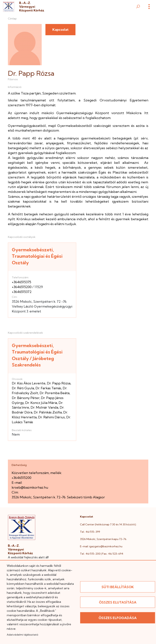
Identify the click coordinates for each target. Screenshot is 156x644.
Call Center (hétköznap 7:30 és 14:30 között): (108, 524)
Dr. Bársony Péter (26, 398)
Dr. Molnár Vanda (44, 407)
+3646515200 (22, 287)
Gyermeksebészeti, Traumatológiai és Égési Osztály (37, 256)
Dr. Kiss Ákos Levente (29, 383)
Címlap (12, 19)
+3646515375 (21, 282)
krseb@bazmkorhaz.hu (30, 487)
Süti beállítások (118, 587)
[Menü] (149, 7)
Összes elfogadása (118, 618)
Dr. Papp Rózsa (59, 383)
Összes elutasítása (118, 602)
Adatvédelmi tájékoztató (22, 635)
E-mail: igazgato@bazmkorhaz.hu (101, 546)
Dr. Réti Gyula (23, 388)
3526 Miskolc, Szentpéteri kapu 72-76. (103, 539)
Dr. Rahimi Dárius (51, 417)
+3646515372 (22, 292)
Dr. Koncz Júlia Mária (41, 403)
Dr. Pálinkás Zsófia (48, 412)
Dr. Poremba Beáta (55, 393)
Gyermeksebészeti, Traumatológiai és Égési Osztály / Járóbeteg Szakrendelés (37, 355)
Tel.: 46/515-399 (90, 532)
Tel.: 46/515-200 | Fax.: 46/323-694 (102, 554)
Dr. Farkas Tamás (48, 388)
